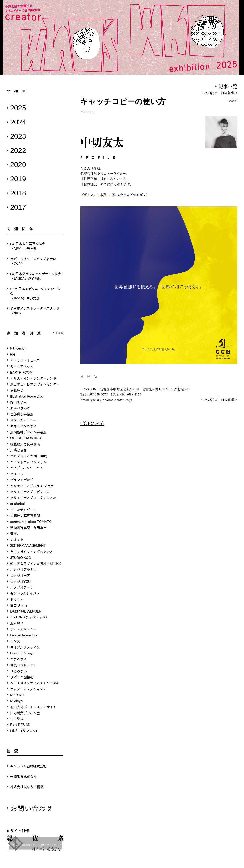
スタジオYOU (20, 581)
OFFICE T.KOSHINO (26, 438)
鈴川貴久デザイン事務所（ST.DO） (37, 563)
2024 (18, 122)
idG (13, 354)
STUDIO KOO (21, 557)
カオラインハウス (23, 426)
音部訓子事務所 (22, 414)
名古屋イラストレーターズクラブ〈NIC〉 (35, 310)
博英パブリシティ (23, 665)
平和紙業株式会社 (23, 776)
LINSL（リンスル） (25, 730)
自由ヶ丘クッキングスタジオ (32, 551)
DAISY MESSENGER (26, 611)
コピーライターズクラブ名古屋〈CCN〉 (33, 261)
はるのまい (18, 671)
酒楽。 (15, 533)
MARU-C (17, 695)
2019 (18, 179)
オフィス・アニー (23, 420)
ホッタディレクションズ (28, 689)
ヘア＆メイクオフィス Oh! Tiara (34, 683)
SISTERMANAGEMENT (28, 545)
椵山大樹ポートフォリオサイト (33, 707)
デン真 (15, 641)
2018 (18, 193)
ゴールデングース (23, 510)
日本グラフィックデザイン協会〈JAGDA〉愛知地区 (36, 276)
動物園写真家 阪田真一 (28, 527)
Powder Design (22, 653)
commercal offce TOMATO (31, 521)
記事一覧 (228, 86)
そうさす (17, 599)
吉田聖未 (17, 719)
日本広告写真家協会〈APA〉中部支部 (28, 246)
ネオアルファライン (25, 647)
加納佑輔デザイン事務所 (28, 432)
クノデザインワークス (26, 468)
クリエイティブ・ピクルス (30, 492)
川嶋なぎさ (18, 450)
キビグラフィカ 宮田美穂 (29, 456)
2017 (18, 207)
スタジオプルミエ (23, 569)
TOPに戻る (92, 423)
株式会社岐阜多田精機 (27, 787)
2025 (18, 108)
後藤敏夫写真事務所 (25, 444)
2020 (18, 164)
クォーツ (17, 474)
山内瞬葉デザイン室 (25, 713)
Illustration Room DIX (26, 396)
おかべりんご (20, 408)
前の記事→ (229, 93)
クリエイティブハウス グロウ (32, 486)
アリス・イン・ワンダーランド (33, 378)
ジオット (17, 539)
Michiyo (16, 701)
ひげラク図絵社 (22, 677)
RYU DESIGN (20, 725)
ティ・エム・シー (23, 629)
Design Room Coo (24, 635)
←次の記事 (209, 93)
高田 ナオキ (19, 605)
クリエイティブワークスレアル (33, 498)
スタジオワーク (22, 587)
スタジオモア (20, 575)
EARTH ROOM (21, 372)
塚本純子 (17, 623)
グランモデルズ (22, 480)
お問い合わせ (32, 808)
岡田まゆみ (18, 402)
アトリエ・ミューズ (25, 360)
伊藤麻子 (17, 390)
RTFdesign (18, 348)
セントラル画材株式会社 (28, 766)
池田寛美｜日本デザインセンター (35, 384)
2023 (18, 136)
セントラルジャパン (25, 593)
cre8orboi (18, 503)
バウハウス (18, 659)
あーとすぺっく (22, 366)
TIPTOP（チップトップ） (29, 617)
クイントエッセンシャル (28, 462)
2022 (18, 150)
